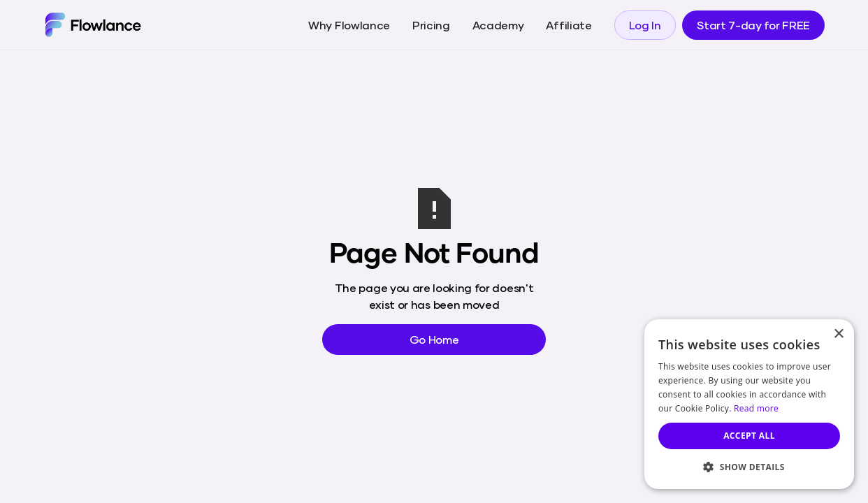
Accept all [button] (749, 436)
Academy (498, 25)
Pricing (431, 25)
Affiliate (569, 25)
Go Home (434, 339)
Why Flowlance (349, 25)
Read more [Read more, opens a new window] (756, 408)
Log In (645, 25)
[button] (749, 467)
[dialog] (749, 404)
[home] (93, 24)
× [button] (838, 334)
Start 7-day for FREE (753, 25)
